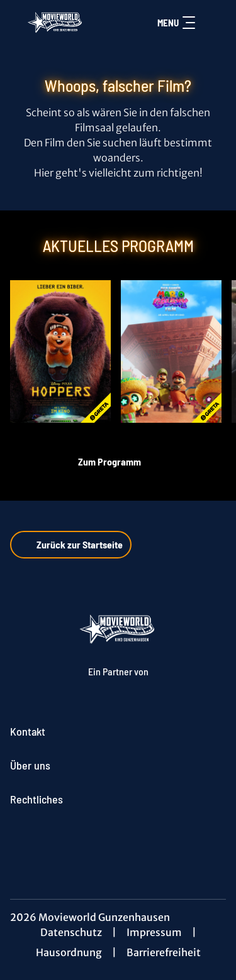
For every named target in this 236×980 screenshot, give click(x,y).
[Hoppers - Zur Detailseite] (60, 351)
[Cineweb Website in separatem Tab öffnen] (118, 683)
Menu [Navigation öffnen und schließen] (176, 23)
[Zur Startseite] (56, 23)
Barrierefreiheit (164, 952)
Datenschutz (71, 932)
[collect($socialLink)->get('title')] (118, 841)
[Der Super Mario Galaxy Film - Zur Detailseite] (171, 351)
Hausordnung (69, 952)
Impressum (154, 932)
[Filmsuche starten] (213, 23)
